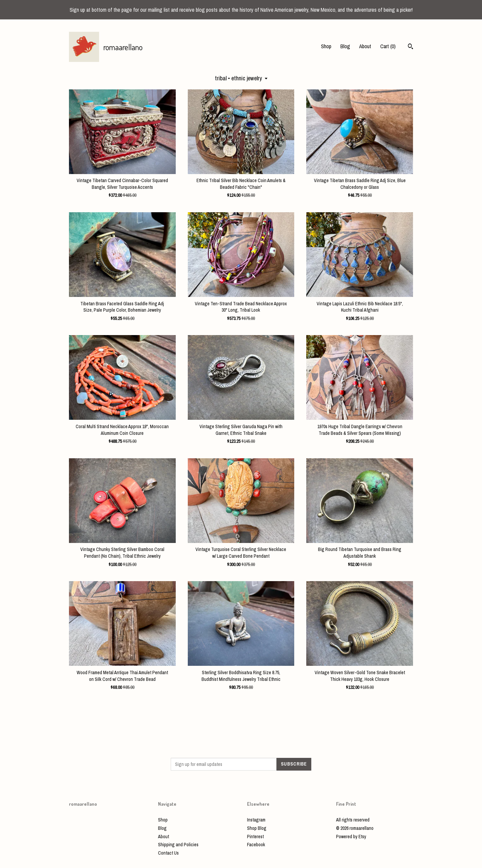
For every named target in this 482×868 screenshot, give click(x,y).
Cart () (388, 46)
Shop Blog (257, 828)
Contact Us (168, 853)
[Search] (411, 47)
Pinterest (255, 837)
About (365, 46)
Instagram (256, 820)
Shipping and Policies (178, 845)
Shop (326, 46)
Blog (345, 46)
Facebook (256, 845)
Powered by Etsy (351, 837)
